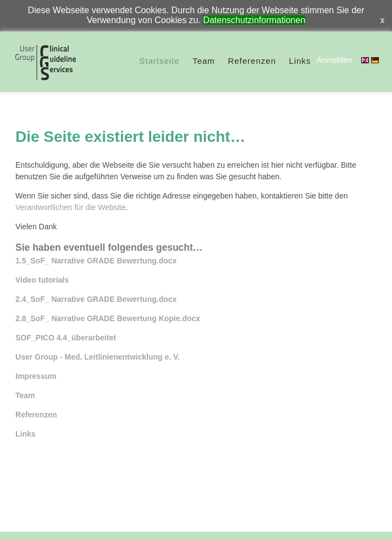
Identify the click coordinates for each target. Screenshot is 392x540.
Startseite (159, 61)
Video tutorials (42, 280)
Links (300, 61)
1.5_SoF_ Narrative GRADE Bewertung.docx (96, 261)
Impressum (36, 376)
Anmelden (335, 60)
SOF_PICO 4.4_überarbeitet (66, 338)
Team (204, 61)
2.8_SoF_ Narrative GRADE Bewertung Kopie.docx (108, 318)
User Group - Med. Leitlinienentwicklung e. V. (98, 357)
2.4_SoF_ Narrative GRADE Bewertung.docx (96, 299)
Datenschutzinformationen (254, 20)
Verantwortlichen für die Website (71, 207)
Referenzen (252, 61)
